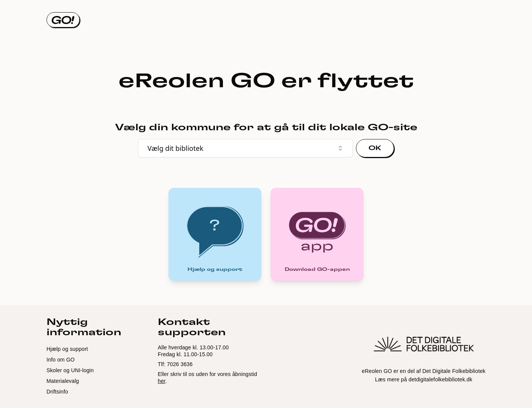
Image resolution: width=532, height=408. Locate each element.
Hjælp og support (67, 349)
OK (375, 148)
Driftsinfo (57, 392)
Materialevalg (63, 381)
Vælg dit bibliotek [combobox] (245, 148)
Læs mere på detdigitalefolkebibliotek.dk (424, 379)
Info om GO (61, 360)
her (162, 381)
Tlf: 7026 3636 (175, 364)
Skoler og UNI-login (70, 370)
